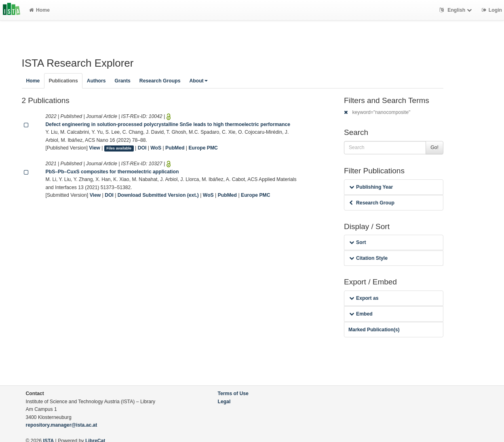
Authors (96, 81)
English (457, 10)
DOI (142, 148)
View (95, 148)
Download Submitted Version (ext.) (158, 195)
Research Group (372, 203)
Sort (357, 242)
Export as (364, 298)
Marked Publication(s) (374, 330)
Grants (123, 81)
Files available (119, 148)
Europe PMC (203, 148)
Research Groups (160, 81)
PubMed (175, 148)
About (198, 81)
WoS (156, 148)
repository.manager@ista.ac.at (62, 425)
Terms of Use (233, 394)
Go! (434, 147)
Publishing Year (371, 187)
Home (39, 10)
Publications (63, 81)
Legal (224, 402)
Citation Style (368, 258)
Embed (361, 314)
